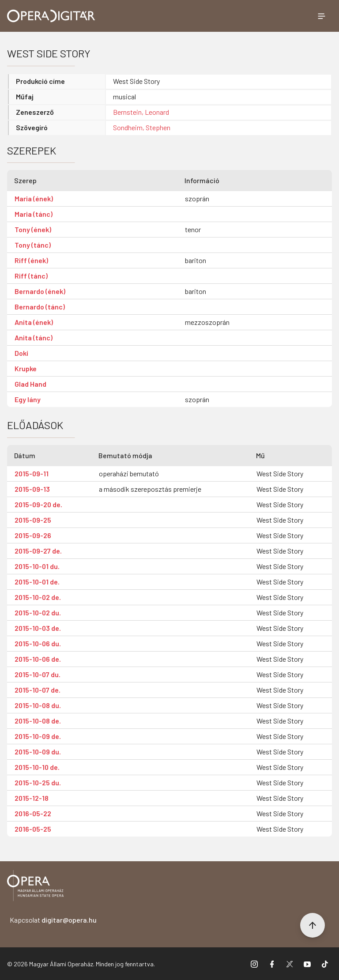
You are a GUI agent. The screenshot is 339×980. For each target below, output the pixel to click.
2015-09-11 (32, 473)
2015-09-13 (32, 489)
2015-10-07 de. (38, 690)
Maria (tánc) (34, 214)
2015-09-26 (33, 535)
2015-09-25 (33, 520)
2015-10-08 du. (38, 705)
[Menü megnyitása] (321, 16)
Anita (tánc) (34, 337)
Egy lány (28, 399)
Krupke (26, 368)
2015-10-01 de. (37, 582)
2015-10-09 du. (38, 752)
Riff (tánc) (31, 276)
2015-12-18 (32, 798)
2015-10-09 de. (38, 736)
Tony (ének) (33, 229)
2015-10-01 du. (37, 566)
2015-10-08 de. (38, 721)
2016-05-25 (33, 829)
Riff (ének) (31, 260)
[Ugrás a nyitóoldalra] (51, 16)
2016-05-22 (33, 813)
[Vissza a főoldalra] (35, 887)
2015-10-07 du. (38, 674)
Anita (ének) (34, 322)
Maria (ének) (34, 198)
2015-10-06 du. (38, 643)
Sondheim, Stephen (142, 127)
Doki (21, 353)
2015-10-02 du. (38, 612)
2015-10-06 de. (38, 659)
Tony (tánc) (33, 245)
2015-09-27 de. (38, 551)
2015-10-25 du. (38, 782)
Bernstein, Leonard (141, 112)
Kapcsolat (53, 920)
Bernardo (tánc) (40, 307)
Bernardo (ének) (40, 291)
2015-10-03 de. (38, 628)
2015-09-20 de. (38, 504)
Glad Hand (30, 384)
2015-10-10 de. (37, 767)
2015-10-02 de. (38, 597)
